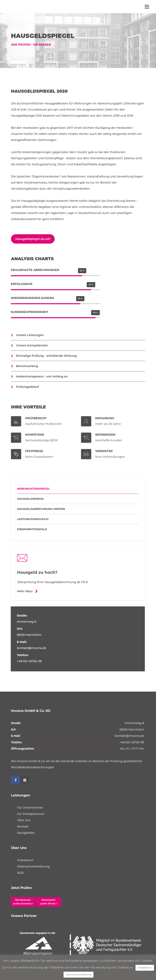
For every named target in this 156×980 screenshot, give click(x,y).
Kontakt (23, 826)
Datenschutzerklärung (33, 866)
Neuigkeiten (26, 833)
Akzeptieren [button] (145, 968)
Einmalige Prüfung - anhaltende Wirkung (46, 356)
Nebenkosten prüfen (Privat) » (49, 902)
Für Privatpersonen (31, 814)
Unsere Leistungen (30, 335)
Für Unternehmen (30, 808)
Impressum (25, 860)
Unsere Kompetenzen (32, 345)
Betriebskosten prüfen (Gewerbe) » (23, 902)
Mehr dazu (25, 591)
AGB (20, 873)
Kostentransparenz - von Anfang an (42, 376)
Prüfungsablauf (27, 387)
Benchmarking (27, 366)
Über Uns (24, 820)
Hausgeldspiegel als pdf (33, 239)
